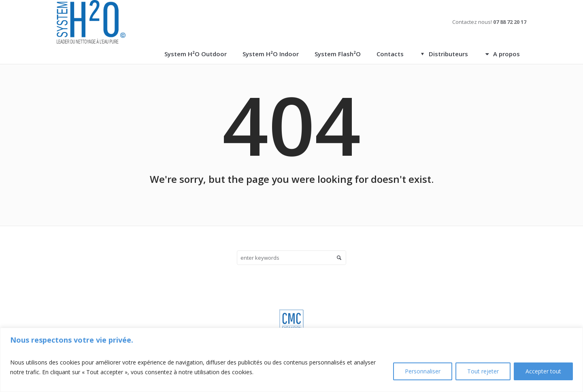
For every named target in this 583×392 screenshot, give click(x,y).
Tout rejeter (483, 371)
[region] (291, 360)
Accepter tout (543, 371)
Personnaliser (423, 371)
